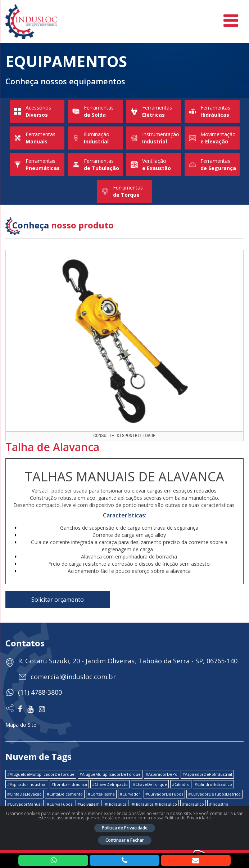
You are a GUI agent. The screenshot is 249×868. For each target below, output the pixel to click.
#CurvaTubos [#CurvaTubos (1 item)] (60, 804)
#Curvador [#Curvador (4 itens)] (130, 794)
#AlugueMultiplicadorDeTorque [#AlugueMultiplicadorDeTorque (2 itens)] (110, 774)
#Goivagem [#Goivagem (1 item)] (89, 804)
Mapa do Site (21, 725)
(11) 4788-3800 (40, 692)
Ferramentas (95, 111)
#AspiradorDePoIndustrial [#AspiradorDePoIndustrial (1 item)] (207, 774)
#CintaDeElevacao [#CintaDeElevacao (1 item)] (24, 794)
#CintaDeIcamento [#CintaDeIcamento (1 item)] (65, 794)
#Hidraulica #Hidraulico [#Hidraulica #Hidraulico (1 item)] (154, 804)
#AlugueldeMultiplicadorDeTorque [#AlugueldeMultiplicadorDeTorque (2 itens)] (41, 774)
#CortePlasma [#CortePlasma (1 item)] (101, 794)
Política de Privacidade (125, 828)
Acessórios (37, 111)
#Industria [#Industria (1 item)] (219, 804)
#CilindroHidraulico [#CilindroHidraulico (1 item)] (213, 784)
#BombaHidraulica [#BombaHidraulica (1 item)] (69, 784)
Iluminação (95, 138)
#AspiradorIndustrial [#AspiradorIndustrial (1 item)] (27, 784)
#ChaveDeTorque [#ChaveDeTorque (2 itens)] (150, 784)
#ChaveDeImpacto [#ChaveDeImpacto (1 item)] (110, 784)
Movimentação (212, 138)
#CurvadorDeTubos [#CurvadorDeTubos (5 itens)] (164, 794)
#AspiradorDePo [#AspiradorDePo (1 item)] (162, 774)
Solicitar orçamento (58, 600)
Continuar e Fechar (125, 840)
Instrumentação (154, 138)
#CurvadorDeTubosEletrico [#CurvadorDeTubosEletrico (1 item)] (214, 794)
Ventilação (154, 165)
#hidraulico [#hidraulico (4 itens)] (193, 804)
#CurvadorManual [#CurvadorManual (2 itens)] (24, 804)
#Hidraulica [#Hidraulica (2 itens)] (116, 804)
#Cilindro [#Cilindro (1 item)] (181, 784)
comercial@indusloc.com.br (73, 677)
